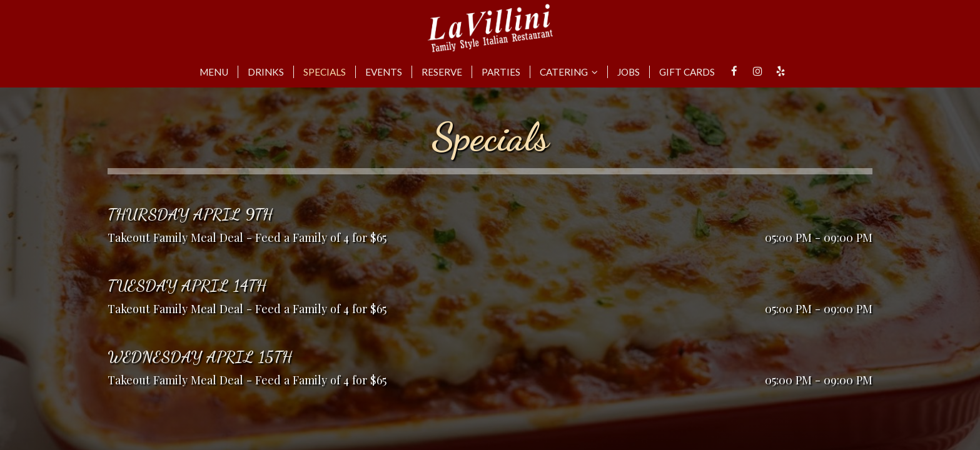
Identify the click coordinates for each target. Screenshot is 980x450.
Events (384, 72)
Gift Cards (687, 72)
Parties (501, 72)
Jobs (629, 72)
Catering (569, 72)
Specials (325, 72)
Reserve (442, 72)
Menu (214, 72)
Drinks (266, 72)
